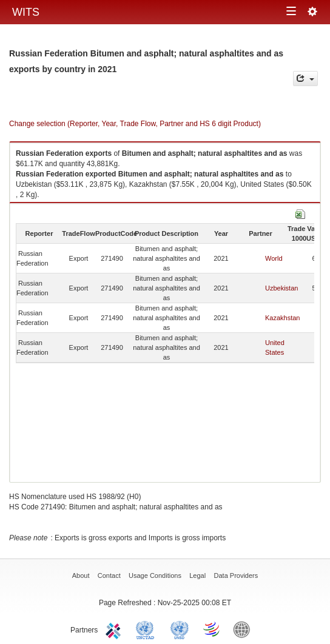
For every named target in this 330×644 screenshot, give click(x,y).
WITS (26, 12)
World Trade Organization (212, 629)
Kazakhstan (282, 318)
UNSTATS (180, 629)
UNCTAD (147, 629)
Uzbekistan (281, 288)
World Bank (244, 629)
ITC (115, 629)
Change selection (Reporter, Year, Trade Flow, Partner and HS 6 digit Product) (135, 124)
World (274, 258)
